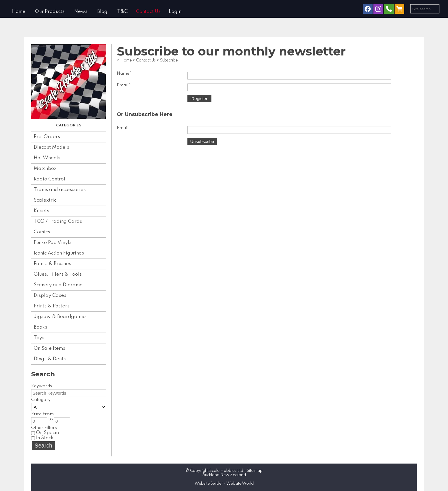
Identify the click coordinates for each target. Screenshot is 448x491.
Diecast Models (51, 147)
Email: (123, 128)
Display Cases (50, 296)
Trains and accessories (60, 190)
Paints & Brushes (52, 264)
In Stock (42, 438)
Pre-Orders (47, 137)
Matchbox (45, 169)
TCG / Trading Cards (58, 221)
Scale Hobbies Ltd (226, 471)
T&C (122, 12)
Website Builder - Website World (224, 484)
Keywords (42, 386)
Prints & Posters (52, 306)
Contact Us (148, 12)
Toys (39, 338)
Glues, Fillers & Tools (58, 274)
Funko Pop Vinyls (53, 243)
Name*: (125, 73)
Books (40, 327)
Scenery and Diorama (58, 285)
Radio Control (49, 179)
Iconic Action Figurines (59, 253)
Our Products (50, 12)
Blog (102, 12)
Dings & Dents (50, 359)
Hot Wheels (47, 158)
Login (175, 12)
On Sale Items (49, 348)
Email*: (124, 85)
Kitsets (41, 211)
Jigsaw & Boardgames (60, 317)
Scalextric (45, 200)
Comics (42, 232)
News (81, 12)
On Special (46, 433)
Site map (255, 471)
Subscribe (169, 60)
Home (19, 12)
